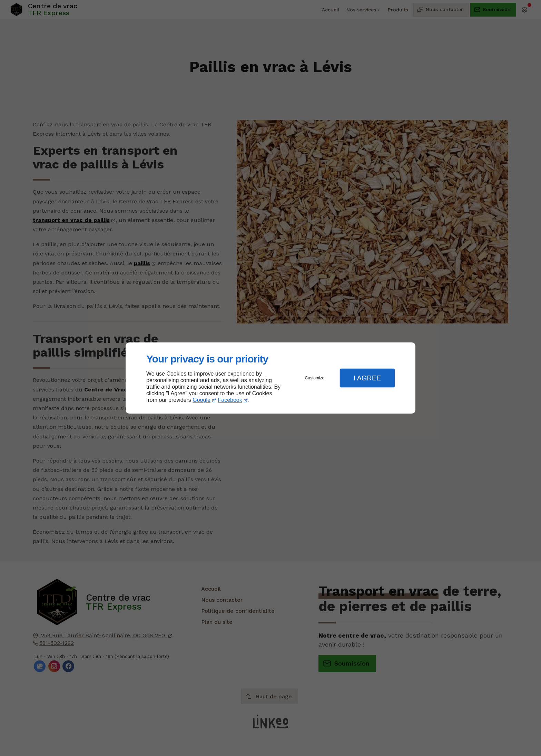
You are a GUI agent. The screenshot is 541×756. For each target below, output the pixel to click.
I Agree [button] (367, 378)
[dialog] (270, 378)
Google (201, 400)
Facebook (230, 400)
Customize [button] (315, 378)
